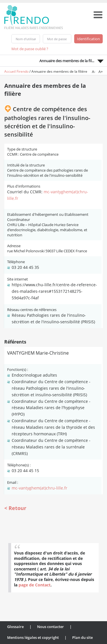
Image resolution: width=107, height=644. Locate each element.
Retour (17, 508)
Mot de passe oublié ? (30, 49)
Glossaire (15, 627)
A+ (101, 72)
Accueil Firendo (16, 71)
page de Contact (35, 585)
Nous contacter (51, 627)
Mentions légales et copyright (33, 637)
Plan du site (82, 637)
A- (94, 72)
